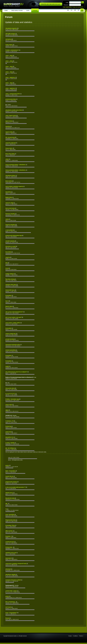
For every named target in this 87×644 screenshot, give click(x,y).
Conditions (75, 636)
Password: (66, 5)
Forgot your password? (78, 7)
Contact (70, 636)
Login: (67, 2)
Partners (81, 636)
